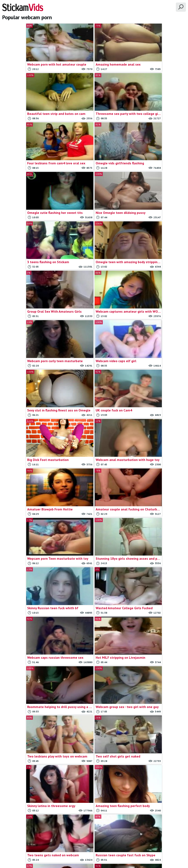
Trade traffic (122, 844)
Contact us (82, 844)
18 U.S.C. (139, 844)
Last (137, 811)
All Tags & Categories (57, 844)
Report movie (101, 844)
